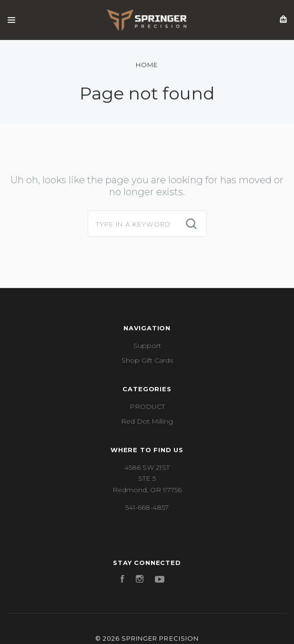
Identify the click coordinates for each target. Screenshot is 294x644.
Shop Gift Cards (147, 360)
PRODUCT (147, 406)
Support (147, 346)
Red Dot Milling (147, 421)
